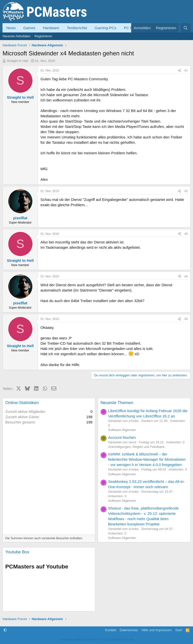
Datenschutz (129, 630)
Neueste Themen (117, 403)
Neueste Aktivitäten (16, 36)
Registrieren (43, 36)
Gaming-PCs (106, 28)
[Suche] (186, 28)
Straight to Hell (17, 61)
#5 (186, 319)
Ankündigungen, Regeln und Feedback (136, 447)
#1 (186, 70)
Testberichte (77, 28)
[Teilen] (179, 71)
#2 (186, 191)
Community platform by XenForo (96, 639)
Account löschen (122, 437)
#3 (186, 234)
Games (29, 28)
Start (179, 630)
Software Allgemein (122, 430)
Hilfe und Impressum (156, 630)
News (11, 28)
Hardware (51, 28)
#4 (186, 276)
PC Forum (132, 28)
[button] (5, 630)
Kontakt (111, 630)
